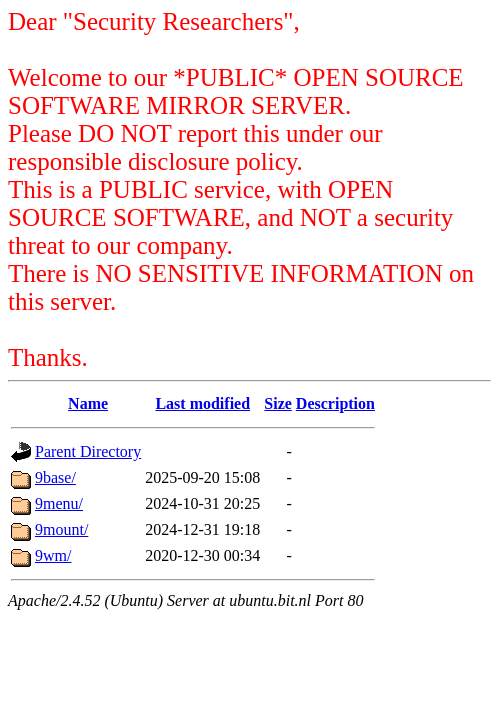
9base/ (55, 477)
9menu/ (59, 503)
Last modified (202, 403)
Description (335, 403)
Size (278, 403)
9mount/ (61, 529)
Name (88, 403)
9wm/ (53, 555)
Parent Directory (88, 451)
